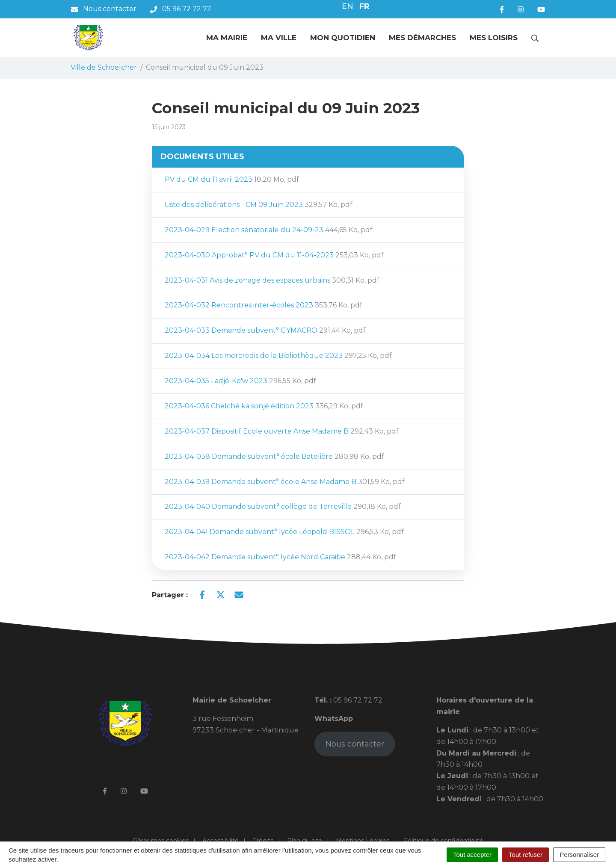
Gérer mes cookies (161, 841)
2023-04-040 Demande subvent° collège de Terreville (283, 506)
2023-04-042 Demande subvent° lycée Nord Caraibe (280, 557)
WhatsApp (334, 719)
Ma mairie (227, 38)
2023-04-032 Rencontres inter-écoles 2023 (264, 305)
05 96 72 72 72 (357, 700)
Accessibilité (221, 841)
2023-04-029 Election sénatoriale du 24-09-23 (269, 230)
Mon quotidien (343, 38)
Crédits (263, 841)
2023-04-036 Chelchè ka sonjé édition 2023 (264, 406)
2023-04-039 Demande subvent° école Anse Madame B (285, 482)
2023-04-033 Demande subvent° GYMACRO (265, 330)
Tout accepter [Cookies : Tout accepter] (472, 855)
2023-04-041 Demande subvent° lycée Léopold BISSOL (284, 532)
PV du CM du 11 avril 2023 (232, 179)
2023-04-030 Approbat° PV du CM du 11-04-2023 (274, 255)
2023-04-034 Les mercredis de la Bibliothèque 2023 (278, 356)
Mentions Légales (363, 841)
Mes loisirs (494, 38)
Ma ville (279, 38)
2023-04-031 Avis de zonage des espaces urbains (272, 280)
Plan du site (305, 841)
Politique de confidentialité (443, 841)
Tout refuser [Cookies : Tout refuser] (526, 855)
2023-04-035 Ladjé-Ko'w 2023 (240, 381)
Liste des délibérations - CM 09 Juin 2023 (259, 205)
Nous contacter (355, 744)
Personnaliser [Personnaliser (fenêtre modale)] (579, 855)
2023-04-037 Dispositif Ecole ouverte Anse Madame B (282, 431)
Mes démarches (422, 38)
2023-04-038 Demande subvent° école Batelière (274, 456)
